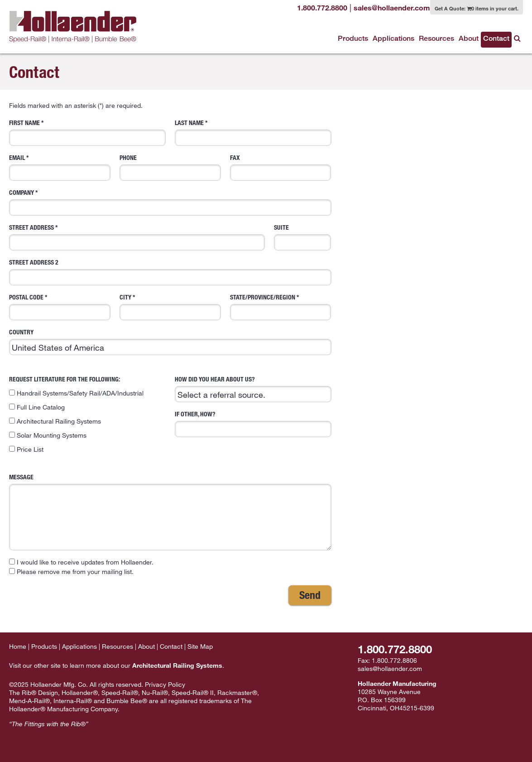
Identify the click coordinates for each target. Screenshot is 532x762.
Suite (302, 237)
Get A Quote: (477, 8)
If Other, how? (253, 424)
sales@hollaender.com (390, 668)
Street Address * (137, 237)
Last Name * (253, 132)
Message (170, 512)
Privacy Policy (165, 684)
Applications (393, 38)
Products (353, 38)
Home (18, 646)
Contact (496, 38)
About (469, 38)
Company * (170, 202)
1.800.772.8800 (395, 649)
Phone (170, 167)
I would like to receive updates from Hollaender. (81, 562)
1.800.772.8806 (394, 660)
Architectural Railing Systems (55, 421)
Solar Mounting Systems (48, 435)
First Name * (87, 132)
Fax (281, 167)
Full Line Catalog (37, 407)
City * (170, 307)
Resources (436, 38)
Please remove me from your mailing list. (71, 571)
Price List (26, 449)
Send (310, 595)
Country (170, 342)
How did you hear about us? (253, 389)
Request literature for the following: (87, 415)
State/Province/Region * (281, 307)
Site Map (200, 646)
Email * (60, 167)
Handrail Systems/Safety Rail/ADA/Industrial (76, 393)
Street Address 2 (170, 272)
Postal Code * (60, 307)
